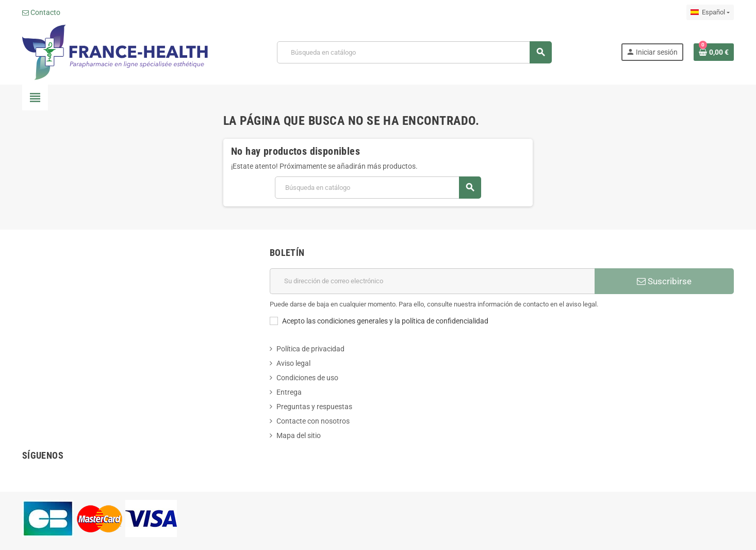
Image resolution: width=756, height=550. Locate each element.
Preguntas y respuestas (314, 407)
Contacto (41, 12)
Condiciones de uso (307, 378)
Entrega (289, 392)
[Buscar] (414, 52)
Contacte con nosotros (313, 421)
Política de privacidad (310, 349)
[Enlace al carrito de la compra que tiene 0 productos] (714, 52)
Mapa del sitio (299, 435)
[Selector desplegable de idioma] (710, 12)
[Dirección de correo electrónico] (432, 281)
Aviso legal (293, 363)
